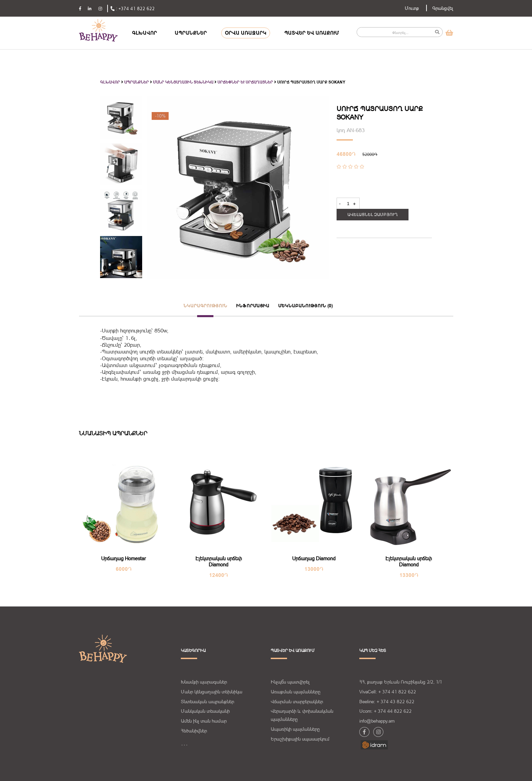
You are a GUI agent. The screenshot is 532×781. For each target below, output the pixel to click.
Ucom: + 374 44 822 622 (385, 711)
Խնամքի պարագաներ (204, 682)
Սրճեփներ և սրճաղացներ (245, 82)
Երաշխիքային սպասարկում (300, 739)
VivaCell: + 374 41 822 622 (388, 692)
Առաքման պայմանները (296, 692)
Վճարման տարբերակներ (297, 702)
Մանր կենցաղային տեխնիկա (183, 82)
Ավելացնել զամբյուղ (373, 215)
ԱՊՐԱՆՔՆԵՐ (191, 33)
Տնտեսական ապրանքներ (207, 702)
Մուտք (412, 8)
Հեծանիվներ (194, 731)
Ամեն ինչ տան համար (204, 721)
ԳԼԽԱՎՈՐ (145, 33)
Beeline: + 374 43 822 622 (387, 702)
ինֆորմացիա (253, 306)
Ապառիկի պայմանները (295, 729)
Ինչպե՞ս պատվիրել (290, 682)
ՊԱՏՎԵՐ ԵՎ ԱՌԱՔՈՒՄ (312, 33)
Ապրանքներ (137, 82)
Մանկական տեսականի (205, 711)
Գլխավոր (110, 82)
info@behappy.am (377, 721)
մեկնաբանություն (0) (306, 306)
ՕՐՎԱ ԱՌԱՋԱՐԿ (246, 33)
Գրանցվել (443, 8)
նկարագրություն (205, 306)
